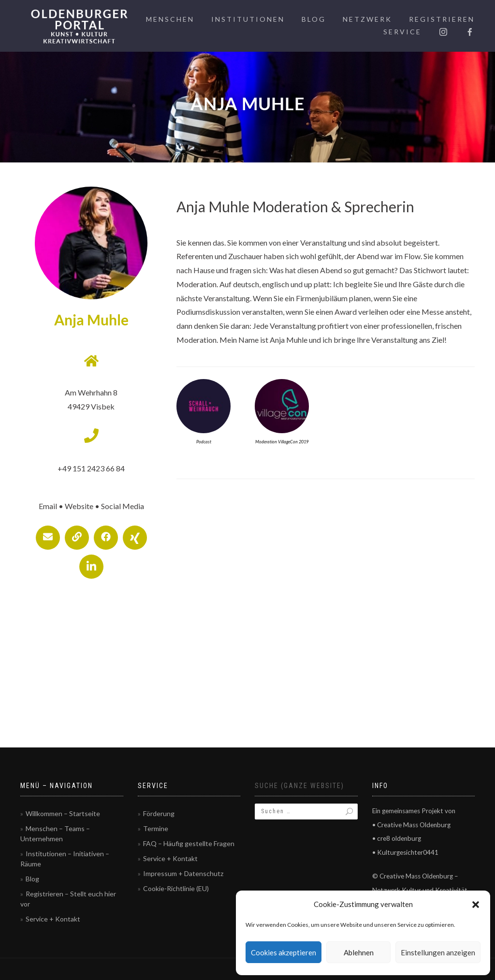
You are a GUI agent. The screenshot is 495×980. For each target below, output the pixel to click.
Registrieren (442, 19)
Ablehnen (359, 952)
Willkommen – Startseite (63, 813)
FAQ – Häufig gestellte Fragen (189, 843)
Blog (314, 19)
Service (402, 32)
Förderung (159, 813)
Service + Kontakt (53, 919)
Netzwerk (367, 19)
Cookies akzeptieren (284, 952)
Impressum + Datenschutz (183, 873)
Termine (156, 828)
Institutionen (248, 19)
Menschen (170, 19)
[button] (476, 905)
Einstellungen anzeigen (438, 952)
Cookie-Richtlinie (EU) (176, 888)
